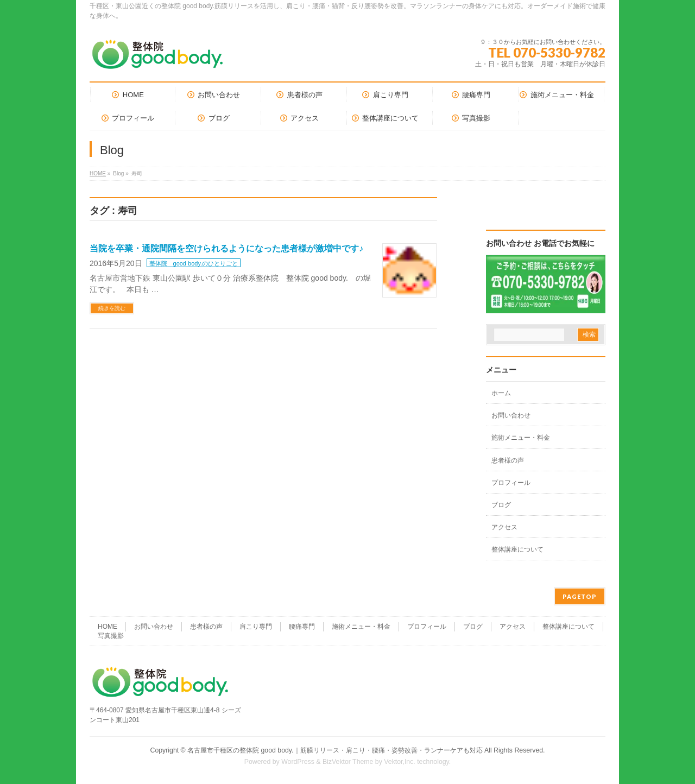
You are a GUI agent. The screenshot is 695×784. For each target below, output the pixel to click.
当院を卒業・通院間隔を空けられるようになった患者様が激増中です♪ (226, 248)
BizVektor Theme (348, 762)
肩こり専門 (256, 627)
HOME (98, 173)
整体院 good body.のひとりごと (194, 263)
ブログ (501, 505)
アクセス (504, 527)
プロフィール (511, 483)
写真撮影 (111, 636)
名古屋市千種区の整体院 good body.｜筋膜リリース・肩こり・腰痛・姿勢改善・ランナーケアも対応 (335, 750)
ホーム (501, 393)
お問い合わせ (511, 415)
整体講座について (517, 549)
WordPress (298, 762)
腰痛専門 (302, 627)
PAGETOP (580, 596)
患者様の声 (508, 460)
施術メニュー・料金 (521, 438)
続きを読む (112, 308)
